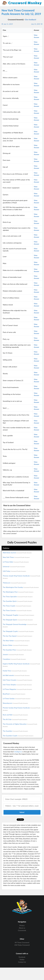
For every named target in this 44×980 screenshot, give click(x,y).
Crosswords (22, 930)
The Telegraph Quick (18, 620)
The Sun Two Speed (17, 636)
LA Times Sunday (17, 698)
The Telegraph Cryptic (18, 631)
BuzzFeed (14, 694)
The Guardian (15, 731)
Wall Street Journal (17, 553)
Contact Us (22, 962)
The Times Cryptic (17, 606)
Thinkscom (14, 583)
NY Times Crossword (22, 943)
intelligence (18, 752)
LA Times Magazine (17, 689)
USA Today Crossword (22, 945)
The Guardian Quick (18, 601)
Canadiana (14, 659)
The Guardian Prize (17, 650)
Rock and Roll (15, 715)
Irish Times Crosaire (17, 680)
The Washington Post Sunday (21, 587)
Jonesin (13, 654)
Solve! (22, 812)
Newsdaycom (15, 703)
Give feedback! (31, 20)
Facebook (22, 957)
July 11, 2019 (7, 24)
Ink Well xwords (16, 675)
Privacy (22, 925)
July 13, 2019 (37, 24)
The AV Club (15, 719)
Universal (14, 566)
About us (22, 928)
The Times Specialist (18, 597)
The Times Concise (17, 610)
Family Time (15, 671)
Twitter (22, 960)
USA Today (14, 571)
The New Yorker (16, 641)
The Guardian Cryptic (18, 736)
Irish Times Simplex (17, 685)
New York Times (16, 557)
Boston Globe (15, 645)
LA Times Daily (16, 562)
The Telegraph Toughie (18, 615)
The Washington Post (18, 592)
